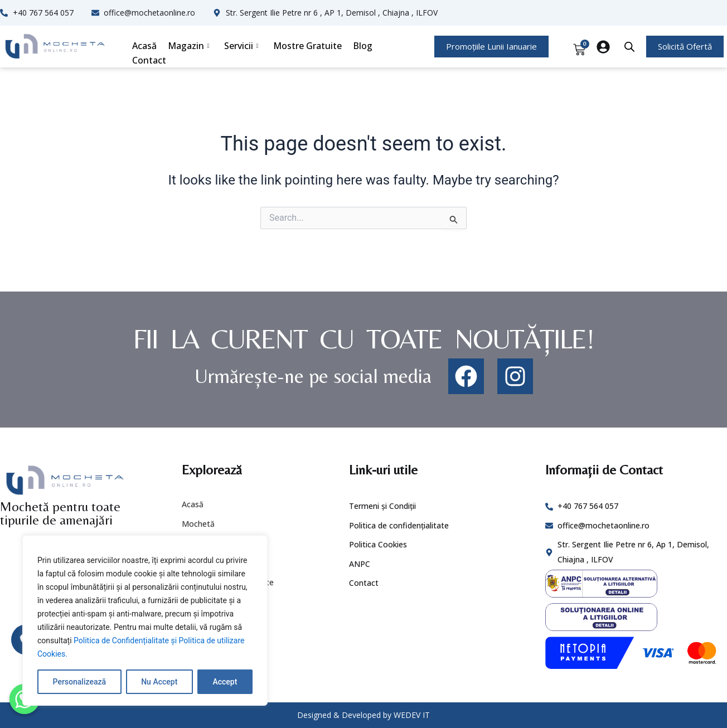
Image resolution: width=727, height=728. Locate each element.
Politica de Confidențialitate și (126, 640)
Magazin (189, 46)
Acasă (144, 46)
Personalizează (79, 682)
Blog (363, 46)
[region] (145, 620)
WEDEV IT (412, 715)
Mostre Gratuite (307, 46)
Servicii (241, 46)
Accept (225, 682)
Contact (149, 60)
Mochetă (198, 524)
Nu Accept (159, 682)
